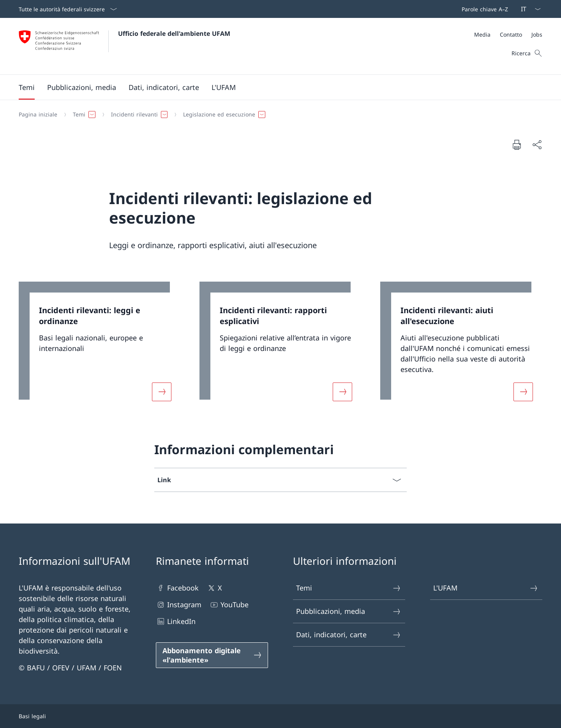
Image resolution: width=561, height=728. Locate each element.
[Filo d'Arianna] (277, 115)
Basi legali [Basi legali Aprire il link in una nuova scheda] (32, 716)
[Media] (482, 34)
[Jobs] (537, 34)
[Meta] (508, 34)
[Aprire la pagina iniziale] (124, 46)
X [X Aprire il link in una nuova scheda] (214, 588)
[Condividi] (537, 145)
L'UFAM (486, 588)
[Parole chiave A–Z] (483, 9)
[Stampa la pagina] (517, 145)
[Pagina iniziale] (38, 115)
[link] (100, 346)
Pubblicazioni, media (349, 611)
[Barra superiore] (483, 9)
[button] (27, 87)
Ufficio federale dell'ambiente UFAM (174, 33)
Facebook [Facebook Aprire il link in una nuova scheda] (177, 588)
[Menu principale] (274, 87)
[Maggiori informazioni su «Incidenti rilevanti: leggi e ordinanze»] (162, 392)
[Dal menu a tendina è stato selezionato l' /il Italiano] (528, 9)
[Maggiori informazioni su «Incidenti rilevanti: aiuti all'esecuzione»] (523, 392)
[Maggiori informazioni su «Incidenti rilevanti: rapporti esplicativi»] (342, 392)
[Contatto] (511, 34)
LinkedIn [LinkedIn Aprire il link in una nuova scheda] (176, 621)
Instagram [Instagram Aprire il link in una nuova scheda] (179, 605)
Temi (349, 588)
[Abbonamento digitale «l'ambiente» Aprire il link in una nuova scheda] (212, 655)
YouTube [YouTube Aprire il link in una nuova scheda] (229, 605)
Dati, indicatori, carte (349, 635)
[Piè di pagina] (280, 716)
